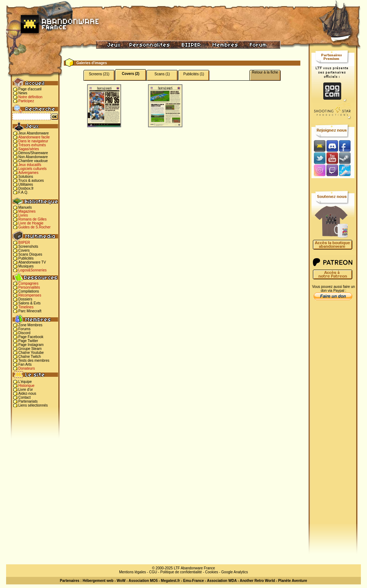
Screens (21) (99, 74)
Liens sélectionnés (33, 405)
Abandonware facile (34, 137)
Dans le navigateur (33, 141)
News (23, 93)
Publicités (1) (194, 74)
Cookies (211, 572)
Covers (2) (131, 74)
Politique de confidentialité (181, 572)
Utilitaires (26, 184)
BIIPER (24, 243)
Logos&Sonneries (32, 270)
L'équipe (25, 382)
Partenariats (28, 401)
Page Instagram (31, 345)
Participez (26, 101)
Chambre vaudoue (33, 161)
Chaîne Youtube (31, 353)
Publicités (26, 258)
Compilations (29, 291)
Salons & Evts (29, 303)
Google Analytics (235, 572)
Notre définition (30, 97)
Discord (24, 333)
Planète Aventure (293, 581)
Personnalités (29, 287)
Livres (23, 215)
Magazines (27, 211)
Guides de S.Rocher (34, 227)
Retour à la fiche (265, 72)
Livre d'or (26, 390)
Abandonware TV (32, 262)
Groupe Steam (30, 349)
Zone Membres (30, 325)
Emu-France (194, 581)
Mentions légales (132, 572)
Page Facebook (31, 337)
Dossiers (25, 299)
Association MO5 (143, 581)
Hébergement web (98, 581)
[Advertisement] (333, 416)
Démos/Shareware (33, 153)
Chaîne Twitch (30, 357)
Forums (24, 329)
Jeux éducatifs (30, 165)
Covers (24, 250)
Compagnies (28, 283)
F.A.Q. (23, 192)
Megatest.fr (170, 581)
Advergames (28, 173)
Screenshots (28, 246)
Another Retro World (257, 581)
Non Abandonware (33, 157)
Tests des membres (34, 361)
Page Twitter (28, 341)
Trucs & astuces (31, 181)
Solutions (26, 177)
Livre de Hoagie (31, 223)
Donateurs (27, 368)
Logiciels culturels (32, 169)
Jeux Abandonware (34, 133)
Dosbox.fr (26, 188)
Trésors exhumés (32, 145)
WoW (121, 581)
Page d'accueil (30, 89)
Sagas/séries (29, 149)
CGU (153, 572)
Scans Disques (30, 254)
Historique (26, 386)
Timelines (26, 307)
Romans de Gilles (32, 219)
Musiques (26, 266)
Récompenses (30, 295)
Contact (24, 397)
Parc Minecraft (30, 311)
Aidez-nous (27, 393)
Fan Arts (25, 364)
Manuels (25, 207)
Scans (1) (162, 74)
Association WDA (222, 581)
